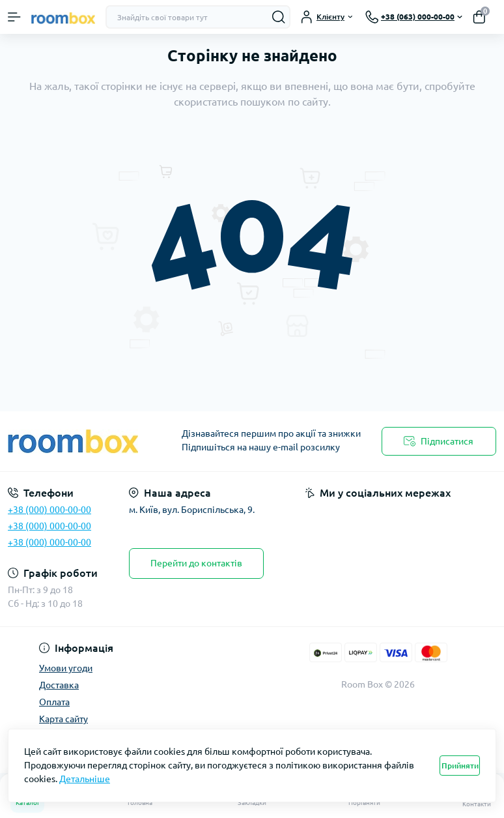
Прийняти (460, 766)
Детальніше (85, 779)
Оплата (54, 702)
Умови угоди (66, 668)
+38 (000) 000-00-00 (49, 510)
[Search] (279, 17)
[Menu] (14, 17)
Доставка (59, 685)
